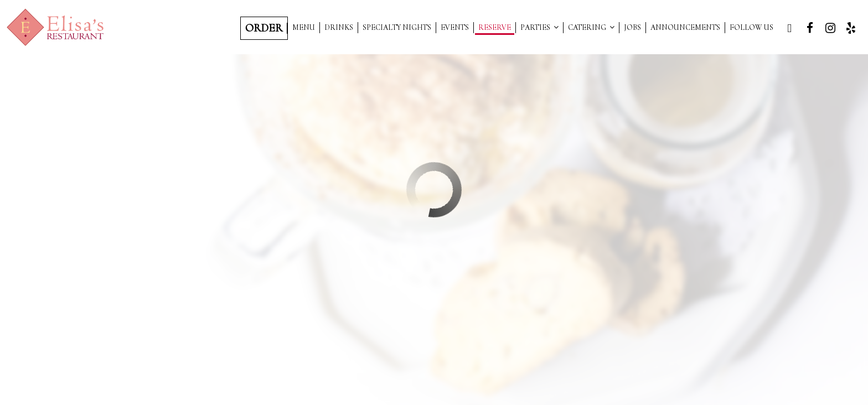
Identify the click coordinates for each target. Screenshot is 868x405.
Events (455, 27)
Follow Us (751, 27)
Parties (539, 27)
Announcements (685, 27)
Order (264, 28)
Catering (591, 27)
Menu (304, 27)
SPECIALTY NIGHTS (397, 27)
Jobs (632, 27)
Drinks (339, 27)
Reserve (495, 27)
